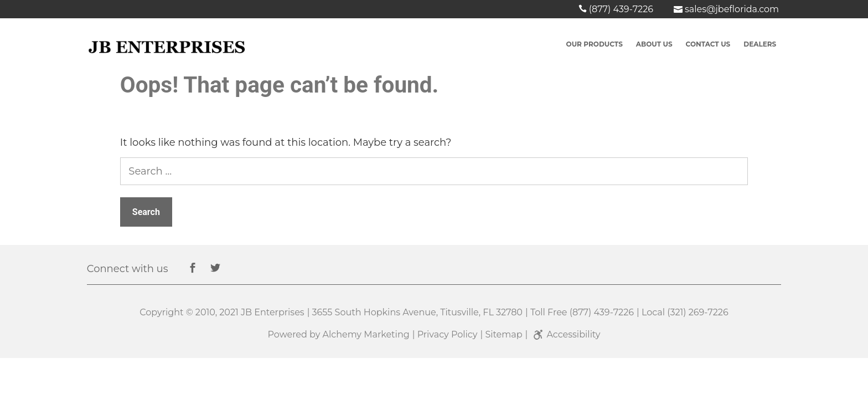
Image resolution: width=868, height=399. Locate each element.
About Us (654, 44)
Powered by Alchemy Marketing (339, 334)
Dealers (760, 44)
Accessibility (565, 334)
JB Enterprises (273, 312)
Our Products (595, 44)
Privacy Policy (448, 334)
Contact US (708, 44)
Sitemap (503, 334)
